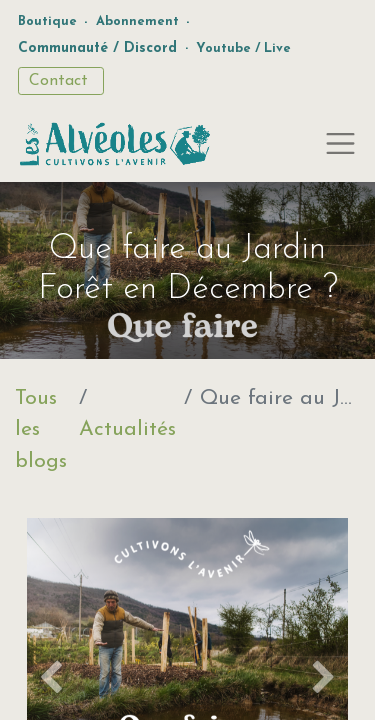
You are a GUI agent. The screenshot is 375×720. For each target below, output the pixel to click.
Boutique (47, 21)
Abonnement (137, 21)
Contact (61, 81)
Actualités (127, 429)
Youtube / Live (243, 48)
